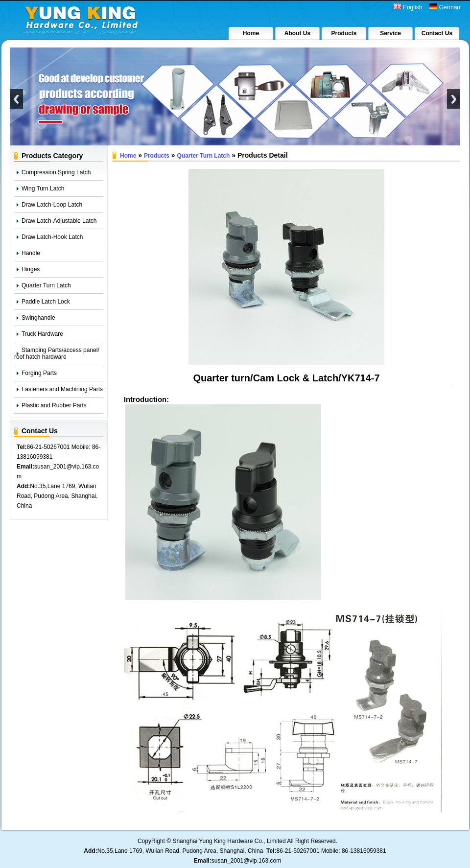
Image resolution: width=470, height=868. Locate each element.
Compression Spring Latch (56, 172)
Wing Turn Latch (43, 188)
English (408, 7)
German (445, 7)
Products (157, 156)
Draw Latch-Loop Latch (52, 205)
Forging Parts (39, 373)
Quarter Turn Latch (46, 285)
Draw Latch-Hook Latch (52, 237)
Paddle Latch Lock (46, 302)
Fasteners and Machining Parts (62, 389)
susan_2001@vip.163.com (246, 861)
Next (454, 99)
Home (128, 156)
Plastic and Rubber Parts (54, 405)
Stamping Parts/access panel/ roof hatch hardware (57, 353)
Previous (16, 99)
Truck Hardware (42, 334)
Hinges (31, 269)
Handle (31, 253)
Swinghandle (38, 318)
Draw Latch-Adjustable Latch (59, 221)
